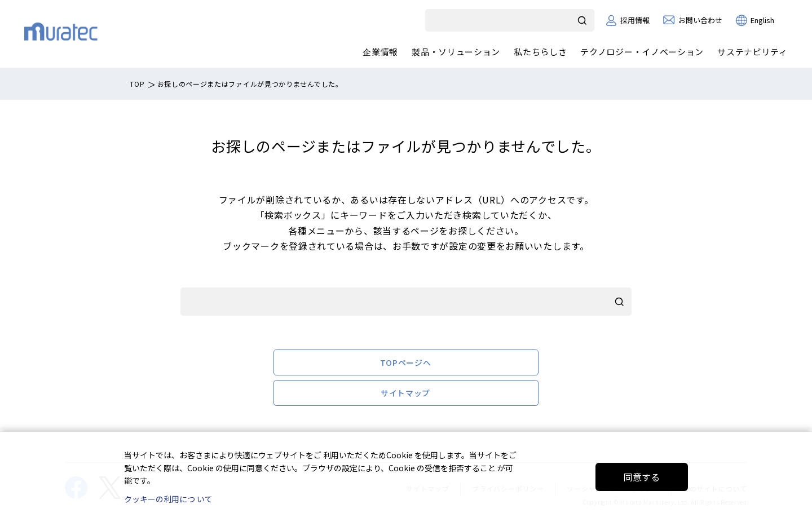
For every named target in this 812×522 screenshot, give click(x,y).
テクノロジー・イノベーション (642, 52)
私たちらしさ (540, 52)
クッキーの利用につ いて (168, 499)
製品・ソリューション (456, 52)
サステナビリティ (753, 52)
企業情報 (380, 52)
